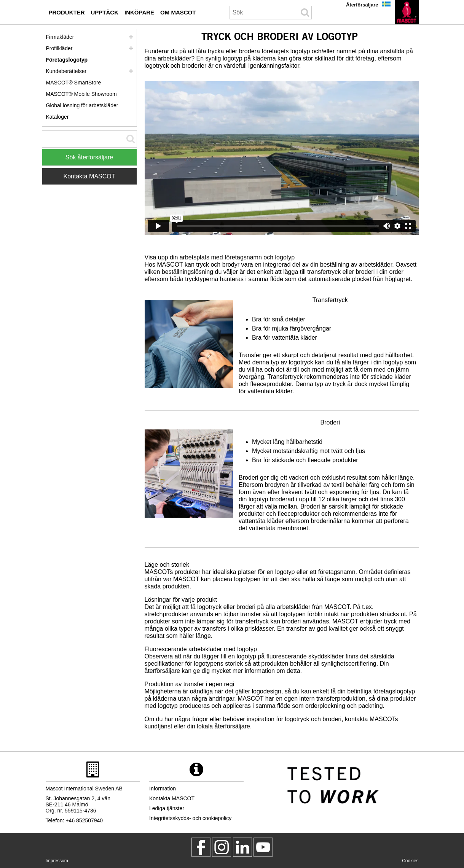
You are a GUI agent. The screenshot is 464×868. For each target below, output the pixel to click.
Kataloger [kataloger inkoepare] (57, 117)
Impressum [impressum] (57, 861)
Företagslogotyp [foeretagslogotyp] (67, 60)
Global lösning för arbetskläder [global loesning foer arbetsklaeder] (82, 105)
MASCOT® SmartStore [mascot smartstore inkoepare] (74, 83)
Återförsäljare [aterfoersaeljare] (362, 5)
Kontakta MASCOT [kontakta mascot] (172, 798)
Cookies (410, 861)
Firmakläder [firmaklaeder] (60, 37)
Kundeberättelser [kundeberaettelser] (66, 71)
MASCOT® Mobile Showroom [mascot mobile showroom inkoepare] (81, 94)
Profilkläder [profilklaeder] (59, 48)
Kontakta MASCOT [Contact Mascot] (89, 176)
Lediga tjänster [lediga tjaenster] (167, 808)
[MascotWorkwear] (201, 847)
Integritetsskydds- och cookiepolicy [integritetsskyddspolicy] (190, 818)
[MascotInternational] (263, 847)
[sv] (407, 12)
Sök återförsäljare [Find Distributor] (89, 157)
